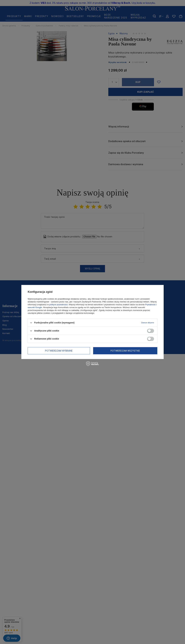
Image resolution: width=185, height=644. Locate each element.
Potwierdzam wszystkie (125, 351)
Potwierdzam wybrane (59, 351)
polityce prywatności (59, 305)
